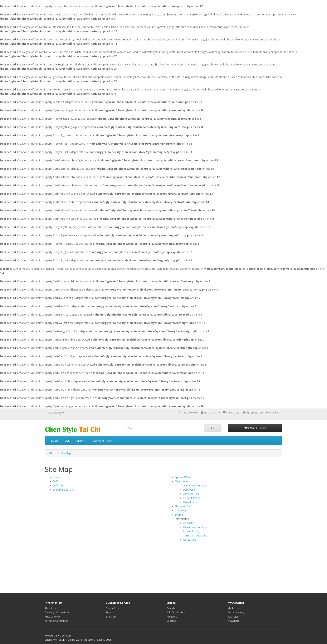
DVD (67, 441)
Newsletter (234, 621)
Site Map (66, 453)
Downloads (190, 502)
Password (189, 490)
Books (55, 441)
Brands (171, 608)
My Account (182, 481)
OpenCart (65, 636)
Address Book (192, 494)
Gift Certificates (176, 612)
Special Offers (183, 477)
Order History (192, 498)
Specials (171, 621)
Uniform (81, 441)
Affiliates (172, 617)
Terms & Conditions (195, 536)
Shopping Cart (183, 506)
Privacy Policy (191, 531)
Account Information (195, 486)
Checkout (180, 511)
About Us (189, 523)
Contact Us (190, 540)
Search (179, 515)
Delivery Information (195, 527)
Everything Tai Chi (103, 441)
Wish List (233, 617)
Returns (110, 612)
